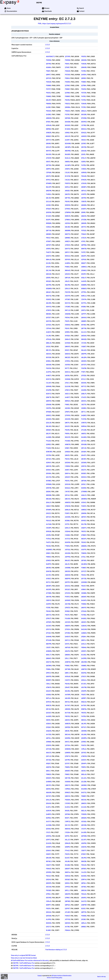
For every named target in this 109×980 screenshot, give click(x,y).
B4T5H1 (84, 705)
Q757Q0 (84, 375)
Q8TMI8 (48, 64)
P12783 (67, 114)
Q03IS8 (48, 829)
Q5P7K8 (49, 165)
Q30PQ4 (49, 836)
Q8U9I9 (48, 143)
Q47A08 (68, 343)
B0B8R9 (84, 285)
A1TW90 (49, 593)
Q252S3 (68, 274)
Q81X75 (48, 176)
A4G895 (49, 437)
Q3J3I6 (48, 263)
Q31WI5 (84, 742)
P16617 (48, 71)
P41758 (84, 100)
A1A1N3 (48, 205)
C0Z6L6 (49, 227)
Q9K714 (67, 423)
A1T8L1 (84, 557)
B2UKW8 (68, 143)
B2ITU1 (48, 582)
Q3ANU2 (84, 270)
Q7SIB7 (67, 67)
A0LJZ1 (67, 840)
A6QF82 (49, 767)
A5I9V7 (67, 470)
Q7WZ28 (68, 506)
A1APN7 (49, 604)
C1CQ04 (67, 832)
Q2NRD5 (68, 752)
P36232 (67, 103)
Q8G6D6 (84, 205)
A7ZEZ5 (84, 238)
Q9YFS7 (49, 140)
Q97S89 (67, 814)
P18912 (67, 404)
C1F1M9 (84, 125)
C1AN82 (68, 535)
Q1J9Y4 (48, 807)
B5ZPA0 (84, 673)
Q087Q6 (68, 727)
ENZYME (39, 3)
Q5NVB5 (84, 67)
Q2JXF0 (84, 840)
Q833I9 (67, 375)
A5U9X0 (49, 419)
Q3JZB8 (84, 781)
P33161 (48, 607)
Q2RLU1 (67, 528)
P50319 (84, 89)
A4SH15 (84, 281)
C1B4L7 (48, 684)
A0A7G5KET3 (50, 56)
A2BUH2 (84, 626)
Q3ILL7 (67, 658)
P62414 (67, 481)
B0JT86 (84, 524)
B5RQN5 (49, 223)
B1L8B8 (67, 865)
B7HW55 (49, 183)
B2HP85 (68, 542)
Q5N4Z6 (68, 843)
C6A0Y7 (49, 865)
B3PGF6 (68, 259)
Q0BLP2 (84, 394)
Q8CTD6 (68, 778)
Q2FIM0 (67, 760)
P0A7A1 (84, 745)
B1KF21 (67, 742)
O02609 (68, 781)
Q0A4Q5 (84, 151)
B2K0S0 (49, 923)
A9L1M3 (84, 723)
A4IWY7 (68, 397)
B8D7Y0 (68, 234)
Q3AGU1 (49, 850)
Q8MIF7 (48, 74)
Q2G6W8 (84, 582)
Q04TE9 (49, 477)
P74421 (67, 850)
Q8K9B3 (49, 234)
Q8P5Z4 (68, 905)
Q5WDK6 (68, 749)
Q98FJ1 (67, 673)
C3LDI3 (67, 172)
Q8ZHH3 (68, 923)
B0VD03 (68, 125)
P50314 (48, 908)
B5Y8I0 (84, 325)
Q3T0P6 (68, 56)
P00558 (68, 60)
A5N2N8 (68, 314)
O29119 (84, 162)
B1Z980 (67, 520)
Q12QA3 (48, 727)
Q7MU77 (49, 618)
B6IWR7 (49, 680)
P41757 (84, 252)
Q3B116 (48, 278)
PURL (40, 23)
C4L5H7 (49, 383)
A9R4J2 (84, 923)
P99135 (84, 767)
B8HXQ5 (84, 339)
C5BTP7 (84, 850)
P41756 (84, 165)
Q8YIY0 (84, 227)
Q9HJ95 (49, 858)
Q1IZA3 (48, 346)
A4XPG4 (49, 372)
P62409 (84, 176)
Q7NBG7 (84, 535)
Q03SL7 (84, 484)
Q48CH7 (68, 636)
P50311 (67, 321)
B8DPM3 (68, 578)
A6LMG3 (84, 858)
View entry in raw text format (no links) (24, 958)
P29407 (67, 916)
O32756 (49, 455)
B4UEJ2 (68, 158)
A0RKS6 (84, 172)
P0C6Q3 (49, 890)
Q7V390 (68, 633)
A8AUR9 (49, 792)
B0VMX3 (84, 122)
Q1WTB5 (49, 488)
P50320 (49, 111)
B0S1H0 (84, 383)
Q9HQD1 (49, 430)
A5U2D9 (68, 553)
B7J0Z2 (49, 216)
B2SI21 (84, 908)
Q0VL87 (49, 147)
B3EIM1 (84, 274)
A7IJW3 (68, 912)
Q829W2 (84, 785)
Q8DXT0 (68, 785)
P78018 (67, 546)
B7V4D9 (49, 640)
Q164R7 (67, 687)
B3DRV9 (68, 205)
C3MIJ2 (84, 749)
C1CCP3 (84, 829)
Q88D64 (68, 655)
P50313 (67, 854)
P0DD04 (68, 800)
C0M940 (68, 789)
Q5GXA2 (49, 912)
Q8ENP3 (49, 586)
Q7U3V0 (68, 593)
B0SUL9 (68, 256)
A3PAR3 (49, 622)
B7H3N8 (84, 118)
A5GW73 (49, 847)
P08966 (49, 85)
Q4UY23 (84, 901)
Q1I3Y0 (67, 644)
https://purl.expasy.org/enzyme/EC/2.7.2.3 (57, 23)
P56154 (67, 433)
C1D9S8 (67, 466)
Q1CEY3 (49, 927)
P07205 (68, 74)
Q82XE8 (68, 571)
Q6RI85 (84, 78)
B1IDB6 (84, 307)
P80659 (49, 103)
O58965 (84, 665)
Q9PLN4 (68, 278)
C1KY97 (67, 491)
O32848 (68, 531)
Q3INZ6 (48, 560)
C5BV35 (84, 201)
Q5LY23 (67, 825)
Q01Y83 (84, 752)
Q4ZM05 (84, 658)
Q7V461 (48, 633)
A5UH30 (68, 419)
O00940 (68, 325)
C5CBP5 (49, 528)
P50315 (67, 430)
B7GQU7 (49, 209)
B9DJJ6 (84, 774)
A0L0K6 (84, 734)
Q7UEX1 (84, 676)
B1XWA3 (49, 481)
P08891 (84, 82)
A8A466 (49, 365)
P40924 (49, 194)
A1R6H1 (84, 589)
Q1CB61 (84, 919)
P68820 (49, 774)
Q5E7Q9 (84, 147)
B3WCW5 (49, 452)
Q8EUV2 (68, 499)
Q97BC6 (84, 869)
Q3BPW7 (84, 905)
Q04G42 (68, 586)
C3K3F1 (48, 647)
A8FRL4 (49, 738)
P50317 (84, 694)
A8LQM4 (84, 357)
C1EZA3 (67, 180)
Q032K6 (68, 462)
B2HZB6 (68, 122)
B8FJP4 (49, 350)
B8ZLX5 (84, 810)
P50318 (67, 100)
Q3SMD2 (49, 872)
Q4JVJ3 (84, 332)
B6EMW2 (68, 151)
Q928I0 (48, 491)
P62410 (67, 201)
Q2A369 (84, 390)
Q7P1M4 (84, 292)
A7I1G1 (83, 241)
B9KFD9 (84, 249)
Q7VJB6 (84, 430)
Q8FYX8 (49, 230)
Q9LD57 (49, 100)
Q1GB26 (67, 452)
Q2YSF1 (67, 763)
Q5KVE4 (84, 401)
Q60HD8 (84, 60)
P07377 (48, 89)
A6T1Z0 (84, 441)
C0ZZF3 (68, 680)
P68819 (67, 767)
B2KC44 (68, 372)
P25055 (68, 82)
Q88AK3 (49, 658)
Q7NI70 (67, 412)
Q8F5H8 (84, 481)
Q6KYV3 (49, 615)
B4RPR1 (49, 564)
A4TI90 (67, 927)
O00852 (84, 408)
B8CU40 (68, 734)
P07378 (84, 93)
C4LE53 (84, 872)
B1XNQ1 (67, 611)
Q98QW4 (84, 546)
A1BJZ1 (67, 281)
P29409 (84, 103)
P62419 (67, 684)
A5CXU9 (49, 887)
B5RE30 (49, 705)
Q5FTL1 (84, 412)
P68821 (67, 774)
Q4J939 (84, 832)
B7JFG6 (68, 176)
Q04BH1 (84, 452)
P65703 (84, 713)
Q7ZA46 (84, 611)
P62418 (48, 611)
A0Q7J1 (67, 394)
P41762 (84, 96)
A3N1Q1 (67, 132)
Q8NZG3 (84, 803)
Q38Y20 (84, 466)
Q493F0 (84, 209)
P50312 (48, 93)
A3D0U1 (49, 723)
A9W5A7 (84, 510)
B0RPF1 (49, 905)
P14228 (48, 441)
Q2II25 (83, 154)
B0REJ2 (84, 296)
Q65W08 (84, 499)
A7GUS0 (84, 183)
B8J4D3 (84, 350)
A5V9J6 (68, 676)
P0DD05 (84, 814)
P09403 (49, 869)
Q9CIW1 (84, 459)
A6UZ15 (67, 651)
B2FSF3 (49, 796)
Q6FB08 (68, 118)
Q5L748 (49, 270)
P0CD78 (68, 292)
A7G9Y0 (49, 310)
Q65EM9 (49, 191)
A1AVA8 (48, 694)
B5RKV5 (68, 216)
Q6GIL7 (48, 771)
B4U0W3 (84, 789)
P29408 (84, 64)
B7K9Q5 (49, 412)
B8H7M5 (49, 644)
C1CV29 (84, 343)
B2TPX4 (84, 303)
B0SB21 (84, 473)
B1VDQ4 (68, 336)
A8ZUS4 (49, 354)
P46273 (49, 252)
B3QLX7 (84, 278)
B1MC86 (49, 531)
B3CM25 (49, 898)
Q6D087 (84, 597)
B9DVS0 (68, 829)
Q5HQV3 (49, 778)
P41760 (84, 71)
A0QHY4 (84, 528)
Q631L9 (67, 187)
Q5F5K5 (84, 560)
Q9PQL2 (84, 883)
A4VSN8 (49, 825)
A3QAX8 (49, 731)
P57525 (84, 230)
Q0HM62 (68, 738)
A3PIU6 (84, 259)
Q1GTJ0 (49, 756)
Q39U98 (49, 404)
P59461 (84, 234)
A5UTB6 (84, 687)
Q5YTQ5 (84, 578)
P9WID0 (84, 553)
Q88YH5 (49, 466)
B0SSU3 (84, 477)
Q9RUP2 (68, 346)
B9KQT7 (84, 263)
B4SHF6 (84, 600)
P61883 (67, 665)
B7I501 (48, 122)
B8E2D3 (68, 357)
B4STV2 (84, 792)
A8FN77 (49, 245)
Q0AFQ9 (49, 571)
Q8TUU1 (49, 517)
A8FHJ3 (84, 191)
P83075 (67, 183)
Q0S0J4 (84, 680)
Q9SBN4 (68, 107)
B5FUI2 (67, 702)
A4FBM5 (68, 694)
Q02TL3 (68, 640)
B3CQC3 (68, 589)
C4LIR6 (48, 336)
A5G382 (68, 408)
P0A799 (84, 368)
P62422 (84, 894)
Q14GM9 (49, 390)
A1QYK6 (67, 223)
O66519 (67, 162)
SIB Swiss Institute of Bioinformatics (62, 976)
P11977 (83, 372)
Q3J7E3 (49, 575)
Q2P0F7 (67, 908)
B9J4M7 (49, 187)
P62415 (84, 542)
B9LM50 (68, 285)
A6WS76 (68, 723)
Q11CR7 (48, 267)
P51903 (67, 267)
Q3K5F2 (84, 651)
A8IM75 (48, 169)
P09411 (67, 64)
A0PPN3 (68, 557)
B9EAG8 (49, 499)
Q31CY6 (48, 629)
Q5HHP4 (84, 763)
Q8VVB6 (84, 825)
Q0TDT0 (84, 365)
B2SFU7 (49, 394)
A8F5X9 (68, 647)
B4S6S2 (84, 618)
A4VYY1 (49, 821)
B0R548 (84, 426)
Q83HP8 (49, 883)
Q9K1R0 (49, 568)
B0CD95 (84, 114)
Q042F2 (84, 455)
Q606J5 (68, 510)
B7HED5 (84, 180)
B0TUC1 (84, 727)
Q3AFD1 (49, 256)
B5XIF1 (67, 818)
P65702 (67, 716)
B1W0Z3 (68, 792)
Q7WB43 (68, 220)
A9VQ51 (67, 191)
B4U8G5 (84, 437)
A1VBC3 (49, 578)
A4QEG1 (49, 332)
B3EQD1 (49, 281)
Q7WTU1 (68, 756)
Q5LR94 (68, 691)
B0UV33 (68, 437)
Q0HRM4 (84, 738)
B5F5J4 (49, 698)
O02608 (68, 379)
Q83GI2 (67, 883)
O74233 (84, 397)
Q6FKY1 (67, 252)
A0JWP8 (68, 165)
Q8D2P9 (68, 894)
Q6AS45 (68, 354)
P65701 (84, 531)
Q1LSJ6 (48, 201)
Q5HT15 (67, 249)
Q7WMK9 (68, 212)
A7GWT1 (49, 241)
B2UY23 (68, 303)
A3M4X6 (49, 125)
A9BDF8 (68, 626)
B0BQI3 (48, 136)
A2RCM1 (49, 810)
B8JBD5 (68, 154)
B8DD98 (49, 495)
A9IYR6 (84, 198)
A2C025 (68, 622)
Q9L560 (68, 227)
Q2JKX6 (49, 843)
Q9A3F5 (84, 256)
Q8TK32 (49, 78)
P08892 (49, 96)
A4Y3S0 (49, 734)
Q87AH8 (49, 916)
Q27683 (67, 85)
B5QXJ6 (84, 702)
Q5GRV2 (84, 898)
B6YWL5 (49, 861)
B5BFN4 (84, 709)
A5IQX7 (48, 763)
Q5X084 (49, 473)
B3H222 (84, 132)
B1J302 (84, 655)
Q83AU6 (84, 336)
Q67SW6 (84, 836)
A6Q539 (68, 575)
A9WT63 (84, 669)
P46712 (48, 542)
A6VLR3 (68, 136)
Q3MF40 (84, 879)
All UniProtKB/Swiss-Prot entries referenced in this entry (30, 960)
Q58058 (84, 513)
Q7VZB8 (84, 220)
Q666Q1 (84, 927)
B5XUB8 (84, 444)
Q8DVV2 (68, 796)
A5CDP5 (49, 589)
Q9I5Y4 (84, 640)
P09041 (67, 78)
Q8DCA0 (84, 890)
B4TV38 (68, 713)
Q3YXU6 (49, 749)
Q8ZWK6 (49, 665)
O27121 (67, 524)
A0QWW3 (49, 549)
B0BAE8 (84, 288)
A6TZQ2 (49, 760)
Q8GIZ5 (67, 455)
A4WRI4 (68, 263)
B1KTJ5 (67, 310)
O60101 (48, 720)
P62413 (67, 459)
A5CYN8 (68, 604)
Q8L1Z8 (48, 198)
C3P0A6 (49, 172)
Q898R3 (84, 321)
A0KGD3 (84, 136)
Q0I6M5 (67, 847)
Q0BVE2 (49, 415)
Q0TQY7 (49, 317)
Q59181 (83, 212)
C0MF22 (68, 821)
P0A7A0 (49, 368)
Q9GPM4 (84, 354)
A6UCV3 (49, 752)
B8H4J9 (49, 259)
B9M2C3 (68, 401)
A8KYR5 (49, 597)
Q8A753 (67, 194)
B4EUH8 (84, 629)
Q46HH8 (49, 636)
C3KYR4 (84, 299)
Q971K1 (67, 836)
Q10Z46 (48, 879)
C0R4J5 (49, 901)
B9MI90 (48, 129)
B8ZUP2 (84, 539)
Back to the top (101, 976)
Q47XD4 (49, 325)
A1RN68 (49, 742)
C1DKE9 (84, 169)
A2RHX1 (49, 462)
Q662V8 (84, 216)
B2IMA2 (49, 818)
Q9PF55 (84, 912)
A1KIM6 (48, 535)
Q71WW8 (84, 491)
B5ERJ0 (84, 129)
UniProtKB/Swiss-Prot (27, 963)
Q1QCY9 (48, 662)
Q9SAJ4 (84, 111)
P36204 (68, 111)
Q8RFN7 (49, 401)
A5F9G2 (84, 887)
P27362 (84, 615)
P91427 (48, 238)
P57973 (67, 597)
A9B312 (84, 433)
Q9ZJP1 (48, 433)
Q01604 (48, 361)
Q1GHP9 (84, 691)
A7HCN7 (49, 158)
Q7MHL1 (49, 894)
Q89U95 (84, 223)
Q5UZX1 (67, 426)
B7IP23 (48, 180)
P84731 (67, 615)
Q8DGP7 (68, 869)
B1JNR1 (48, 930)
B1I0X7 (67, 350)
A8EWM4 (68, 147)
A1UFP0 (84, 549)
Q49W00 (49, 781)
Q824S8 (49, 274)
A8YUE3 (49, 459)
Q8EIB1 (67, 731)
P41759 (84, 716)
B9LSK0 (49, 426)
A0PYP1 (84, 314)
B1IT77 (67, 368)
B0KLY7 (49, 655)
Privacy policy (58, 978)
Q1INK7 (67, 448)
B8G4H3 (68, 270)
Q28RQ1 (48, 444)
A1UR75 (84, 194)
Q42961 (48, 107)
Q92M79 (49, 676)
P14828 (48, 448)
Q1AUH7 (49, 691)
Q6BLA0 (49, 343)
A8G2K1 (84, 622)
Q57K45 (49, 702)
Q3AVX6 (84, 847)
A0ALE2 (84, 495)
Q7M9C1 (67, 898)
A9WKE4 (84, 267)
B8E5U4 (84, 720)
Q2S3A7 (49, 713)
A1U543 (84, 502)
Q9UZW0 (84, 662)
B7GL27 (84, 158)
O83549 (68, 876)
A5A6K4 (49, 67)
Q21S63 (84, 143)
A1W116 (48, 249)
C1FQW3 (68, 307)
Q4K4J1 (84, 644)
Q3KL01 (67, 288)
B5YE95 (49, 357)
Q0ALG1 (49, 502)
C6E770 (84, 404)
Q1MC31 (48, 673)
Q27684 (84, 85)
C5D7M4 (49, 408)
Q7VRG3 (68, 209)
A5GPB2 (84, 843)
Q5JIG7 (67, 858)
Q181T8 (84, 310)
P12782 (84, 107)
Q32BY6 (49, 745)
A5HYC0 (49, 307)
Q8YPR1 (67, 582)
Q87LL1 (67, 890)
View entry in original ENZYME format (23, 955)
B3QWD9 (49, 288)
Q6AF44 (68, 473)
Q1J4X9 (84, 807)
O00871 (48, 854)
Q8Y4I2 (67, 495)
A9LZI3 (67, 564)
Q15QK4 (84, 636)
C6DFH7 (49, 600)
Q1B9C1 (48, 553)
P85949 (84, 647)
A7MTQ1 (67, 887)
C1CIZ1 (48, 832)
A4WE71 (49, 375)
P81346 (67, 317)
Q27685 (67, 93)
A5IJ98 (67, 861)
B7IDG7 (84, 854)
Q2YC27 (84, 571)
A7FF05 (68, 919)
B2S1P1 (48, 220)
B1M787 (84, 520)
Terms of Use (50, 978)
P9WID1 (48, 557)
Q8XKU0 (84, 317)
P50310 (84, 56)
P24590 (68, 441)
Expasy (39, 976)
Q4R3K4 (84, 74)
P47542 (49, 539)
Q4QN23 (84, 415)
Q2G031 (84, 760)
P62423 (49, 520)
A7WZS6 (84, 756)
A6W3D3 (68, 502)
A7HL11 (67, 383)
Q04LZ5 (49, 800)
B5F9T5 (49, 151)
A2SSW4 (68, 517)
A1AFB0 (68, 365)
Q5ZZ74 (84, 470)
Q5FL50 (84, 448)
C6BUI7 (48, 506)
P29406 (49, 82)
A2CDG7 (49, 626)
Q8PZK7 (84, 517)
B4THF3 (68, 705)
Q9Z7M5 (49, 285)
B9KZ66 (84, 861)
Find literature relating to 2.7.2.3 (56, 949)
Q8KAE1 (49, 292)
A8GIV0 (67, 720)
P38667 (84, 568)
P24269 (68, 618)
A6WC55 (68, 444)
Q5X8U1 (49, 470)
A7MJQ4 (49, 339)
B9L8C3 (68, 560)
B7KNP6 (49, 510)
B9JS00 (49, 154)
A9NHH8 (49, 118)
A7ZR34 (68, 361)
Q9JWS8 (84, 564)
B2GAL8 (68, 488)
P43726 (84, 419)
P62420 (84, 865)
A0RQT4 (68, 241)
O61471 (48, 162)
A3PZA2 (68, 549)
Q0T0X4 (68, 745)
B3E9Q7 (67, 879)
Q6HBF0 (84, 187)
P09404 (68, 930)
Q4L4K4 (84, 778)
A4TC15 (67, 539)
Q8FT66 (84, 328)
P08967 (67, 89)
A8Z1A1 (84, 771)
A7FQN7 (68, 299)
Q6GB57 (68, 771)
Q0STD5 (49, 321)
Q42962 (49, 114)
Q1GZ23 (48, 513)
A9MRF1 (84, 698)
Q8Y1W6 (68, 669)
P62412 (84, 575)
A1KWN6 (68, 568)
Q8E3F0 (49, 785)
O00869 (84, 593)
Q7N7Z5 (68, 607)
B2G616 (84, 488)
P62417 (84, 586)
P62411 (67, 328)
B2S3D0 (84, 876)
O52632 (49, 299)
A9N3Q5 (68, 709)
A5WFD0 (68, 662)
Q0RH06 (49, 386)
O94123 (84, 140)
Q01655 (67, 332)
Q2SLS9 (49, 423)
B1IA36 (67, 810)
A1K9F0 (67, 169)
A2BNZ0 (84, 633)
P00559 (49, 60)
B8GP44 (68, 872)
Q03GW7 (68, 600)
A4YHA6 (49, 524)
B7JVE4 (84, 684)
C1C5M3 (68, 803)
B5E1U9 (84, 800)
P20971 (67, 513)
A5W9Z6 (49, 651)
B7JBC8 (68, 129)
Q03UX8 (68, 484)
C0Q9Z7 (84, 346)
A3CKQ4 (84, 821)
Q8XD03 (84, 361)
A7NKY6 (49, 687)
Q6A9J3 (68, 339)
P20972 (84, 506)
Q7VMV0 (68, 415)
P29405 (68, 71)
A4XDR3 (49, 716)
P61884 (48, 669)
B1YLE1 (84, 379)
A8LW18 (68, 698)
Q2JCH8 (68, 386)
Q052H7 (68, 477)
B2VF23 (49, 379)
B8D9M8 (68, 230)
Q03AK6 (84, 462)
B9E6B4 (49, 314)
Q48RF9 (49, 814)
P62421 (48, 876)
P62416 (48, 546)
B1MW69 (49, 484)
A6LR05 (49, 303)
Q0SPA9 (49, 212)
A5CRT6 (68, 296)
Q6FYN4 (68, 198)
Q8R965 (68, 238)
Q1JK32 (67, 807)
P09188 (84, 604)
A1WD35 (49, 132)
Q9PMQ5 (84, 245)
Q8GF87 (84, 607)
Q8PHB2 (68, 901)
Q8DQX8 (84, 818)
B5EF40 (49, 296)
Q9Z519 (48, 789)
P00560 (84, 916)
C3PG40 (49, 328)
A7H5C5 (68, 245)
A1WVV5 (84, 423)
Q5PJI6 (48, 709)
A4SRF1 (67, 140)
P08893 (68, 96)
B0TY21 (84, 386)
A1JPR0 (49, 919)
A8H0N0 (84, 731)
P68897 (84, 796)
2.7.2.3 (48, 45)
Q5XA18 (48, 803)
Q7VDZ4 (68, 629)
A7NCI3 (67, 390)
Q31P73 (48, 840)
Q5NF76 (49, 397)
